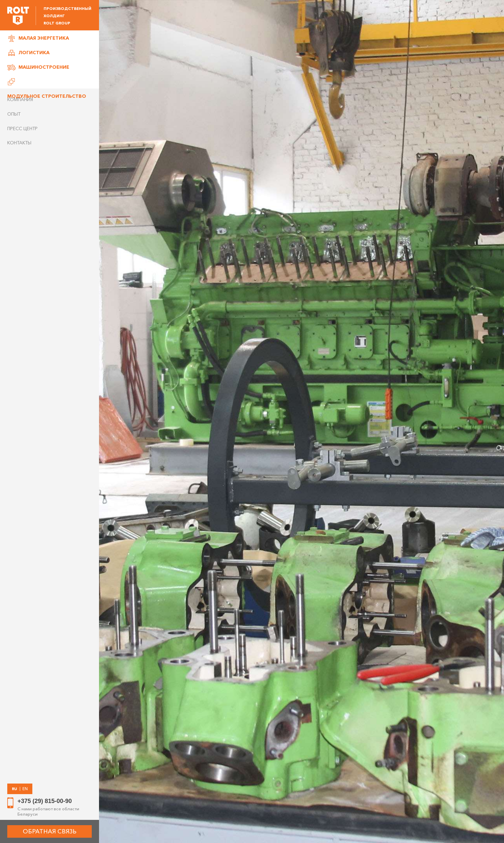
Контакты (19, 143)
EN (25, 789)
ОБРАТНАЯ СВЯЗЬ (50, 831)
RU (15, 789)
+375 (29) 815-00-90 (45, 801)
